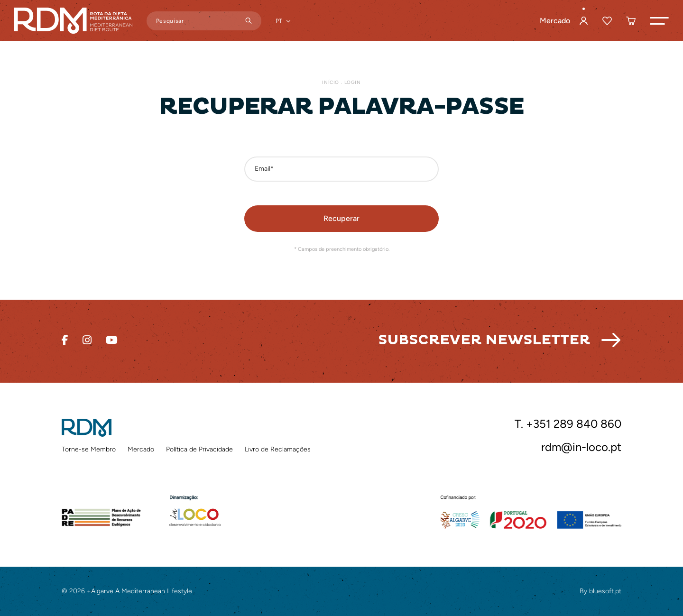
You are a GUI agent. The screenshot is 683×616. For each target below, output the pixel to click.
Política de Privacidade (199, 449)
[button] (659, 21)
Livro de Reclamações (278, 449)
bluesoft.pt (605, 591)
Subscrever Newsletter (484, 340)
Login (353, 82)
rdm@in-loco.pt (581, 447)
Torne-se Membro (89, 449)
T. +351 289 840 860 (568, 424)
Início (330, 82)
